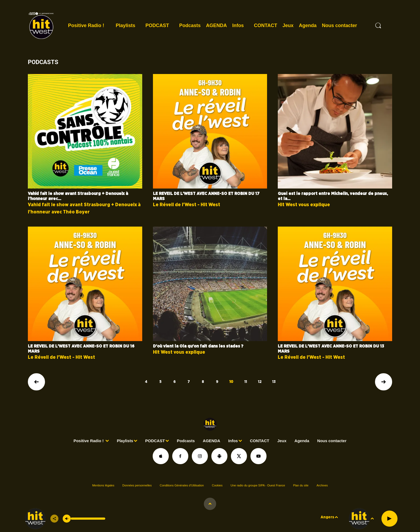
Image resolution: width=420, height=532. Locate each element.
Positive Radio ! (87, 25)
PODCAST (157, 25)
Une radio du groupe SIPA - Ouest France (258, 485)
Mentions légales (103, 485)
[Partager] (54, 519)
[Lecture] (389, 519)
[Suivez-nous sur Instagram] (200, 456)
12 (260, 382)
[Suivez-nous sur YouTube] (258, 456)
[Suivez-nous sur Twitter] (239, 456)
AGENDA (216, 25)
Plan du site (301, 485)
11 (246, 382)
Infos (238, 25)
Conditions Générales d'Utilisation (182, 485)
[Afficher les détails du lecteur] (210, 504)
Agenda (308, 25)
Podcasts (190, 25)
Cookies (217, 485)
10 (231, 382)
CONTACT (266, 25)
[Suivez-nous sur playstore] (219, 456)
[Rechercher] (378, 25)
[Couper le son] (67, 519)
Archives (322, 485)
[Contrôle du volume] (88, 519)
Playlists (125, 25)
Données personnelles (137, 485)
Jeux (288, 25)
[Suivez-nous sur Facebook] (180, 456)
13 (274, 382)
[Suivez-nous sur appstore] (161, 456)
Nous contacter (340, 25)
